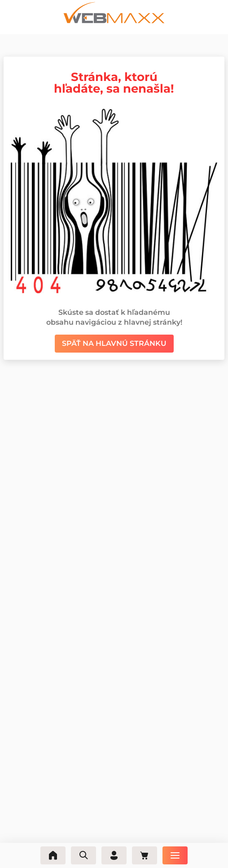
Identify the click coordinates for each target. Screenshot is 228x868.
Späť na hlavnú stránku (114, 343)
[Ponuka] (175, 855)
